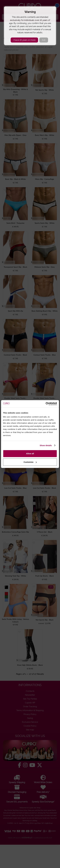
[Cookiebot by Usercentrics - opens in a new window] (46, 404)
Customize (30, 462)
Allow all (30, 454)
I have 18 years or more (24, 40)
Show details (46, 445)
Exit (44, 40)
